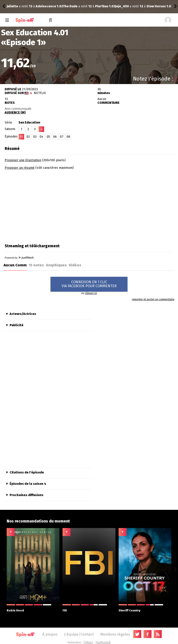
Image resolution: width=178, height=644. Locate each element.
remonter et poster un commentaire (153, 299)
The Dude (14, 6)
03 (35, 137)
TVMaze (88, 642)
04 (41, 137)
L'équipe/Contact (79, 634)
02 (28, 137)
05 (48, 137)
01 (21, 137)
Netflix (40, 93)
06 (55, 137)
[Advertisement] (42, 205)
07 (62, 137)
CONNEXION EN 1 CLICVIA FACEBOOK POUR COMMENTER (89, 284)
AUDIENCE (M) (15, 113)
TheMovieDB (103, 642)
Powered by (19, 258)
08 (68, 137)
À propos (50, 634)
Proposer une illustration (23, 160)
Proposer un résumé (20, 168)
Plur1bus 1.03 (49, 6)
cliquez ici (91, 293)
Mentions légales (115, 634)
